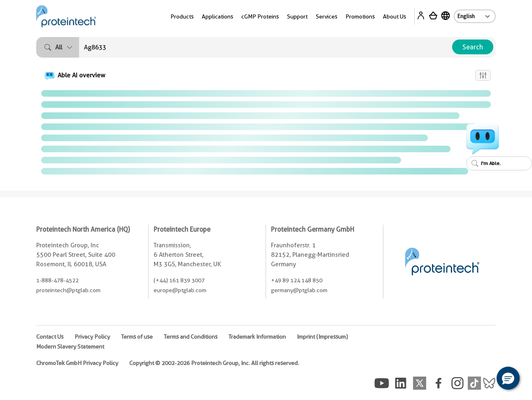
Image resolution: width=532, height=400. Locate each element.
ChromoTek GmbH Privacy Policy (77, 363)
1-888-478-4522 (57, 280)
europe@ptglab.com (180, 290)
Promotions (360, 16)
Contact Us (50, 337)
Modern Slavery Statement (70, 347)
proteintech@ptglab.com (68, 290)
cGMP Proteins (260, 16)
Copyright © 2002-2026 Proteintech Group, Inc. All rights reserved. (214, 363)
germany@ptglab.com (299, 290)
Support (297, 16)
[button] (508, 378)
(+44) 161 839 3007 (179, 280)
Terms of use (137, 337)
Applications (217, 16)
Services (327, 16)
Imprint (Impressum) (322, 337)
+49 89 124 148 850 (297, 280)
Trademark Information (257, 337)
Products (182, 16)
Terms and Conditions (191, 337)
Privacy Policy (92, 337)
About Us (394, 16)
